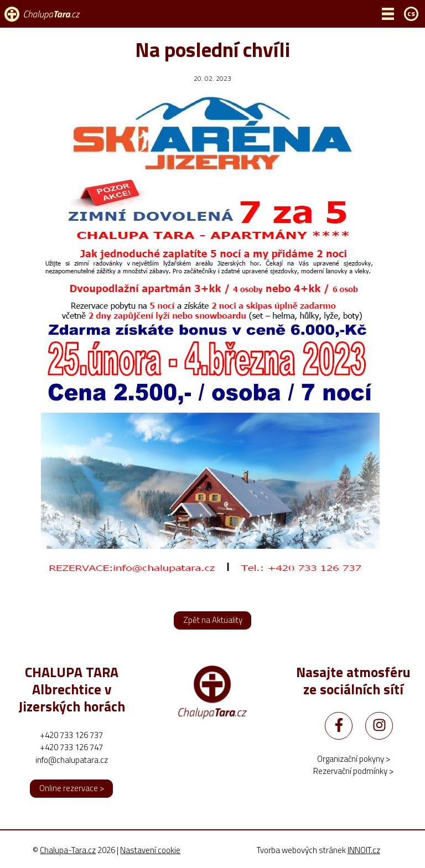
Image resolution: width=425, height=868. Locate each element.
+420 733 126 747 (71, 747)
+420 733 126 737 (71, 735)
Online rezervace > (72, 788)
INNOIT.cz (364, 850)
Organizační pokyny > (354, 759)
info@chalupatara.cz (72, 760)
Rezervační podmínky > (353, 771)
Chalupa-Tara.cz (68, 850)
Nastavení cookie (150, 850)
